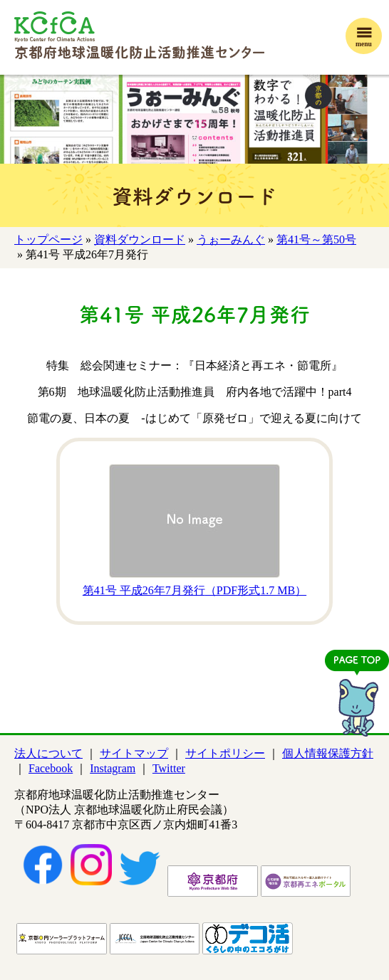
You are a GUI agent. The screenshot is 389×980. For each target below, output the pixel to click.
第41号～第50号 (316, 239)
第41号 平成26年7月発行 (194, 590)
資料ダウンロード (140, 239)
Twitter (169, 768)
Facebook (51, 768)
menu (364, 44)
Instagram (113, 768)
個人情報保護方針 (328, 753)
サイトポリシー (225, 753)
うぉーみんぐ (231, 239)
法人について (48, 753)
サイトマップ (134, 753)
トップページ (48, 239)
